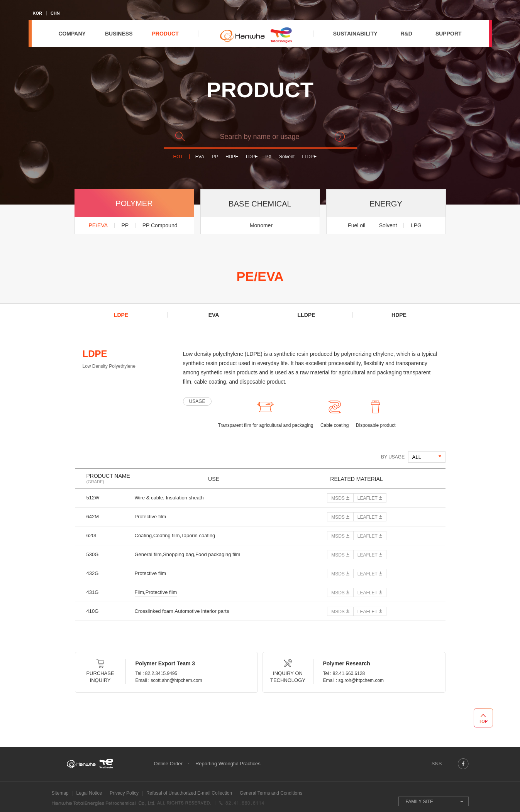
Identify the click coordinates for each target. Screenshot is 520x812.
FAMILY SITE (420, 802)
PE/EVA (98, 225)
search (340, 137)
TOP (483, 718)
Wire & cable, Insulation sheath (169, 498)
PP (215, 157)
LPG (416, 225)
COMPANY (72, 34)
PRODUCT (165, 34)
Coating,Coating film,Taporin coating (175, 535)
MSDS (338, 498)
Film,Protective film (156, 592)
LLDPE (309, 157)
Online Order (168, 764)
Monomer (261, 225)
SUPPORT (449, 34)
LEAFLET (368, 498)
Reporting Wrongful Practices (228, 764)
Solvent (287, 157)
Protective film (151, 517)
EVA (200, 157)
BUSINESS (119, 34)
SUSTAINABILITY (355, 34)
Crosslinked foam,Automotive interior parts (182, 611)
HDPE (232, 157)
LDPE (252, 157)
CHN (55, 13)
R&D (407, 34)
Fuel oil (357, 225)
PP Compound (160, 225)
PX (269, 157)
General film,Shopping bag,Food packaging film (188, 554)
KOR (37, 13)
